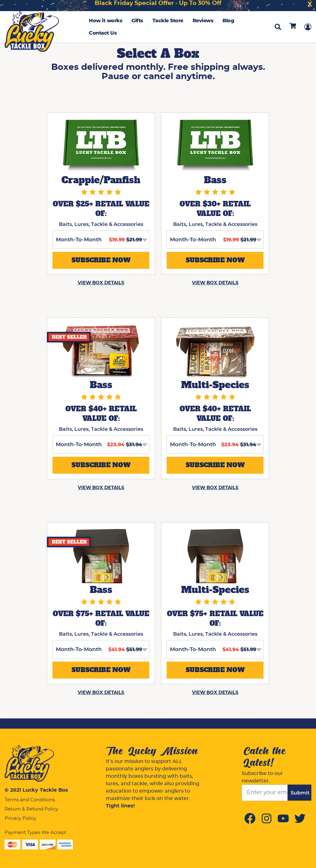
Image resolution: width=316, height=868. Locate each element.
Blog (228, 21)
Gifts (137, 21)
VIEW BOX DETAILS (101, 283)
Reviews (203, 21)
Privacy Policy (20, 818)
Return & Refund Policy (31, 809)
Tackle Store (168, 21)
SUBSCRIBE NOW (101, 260)
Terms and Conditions (30, 800)
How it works (106, 21)
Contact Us (103, 33)
